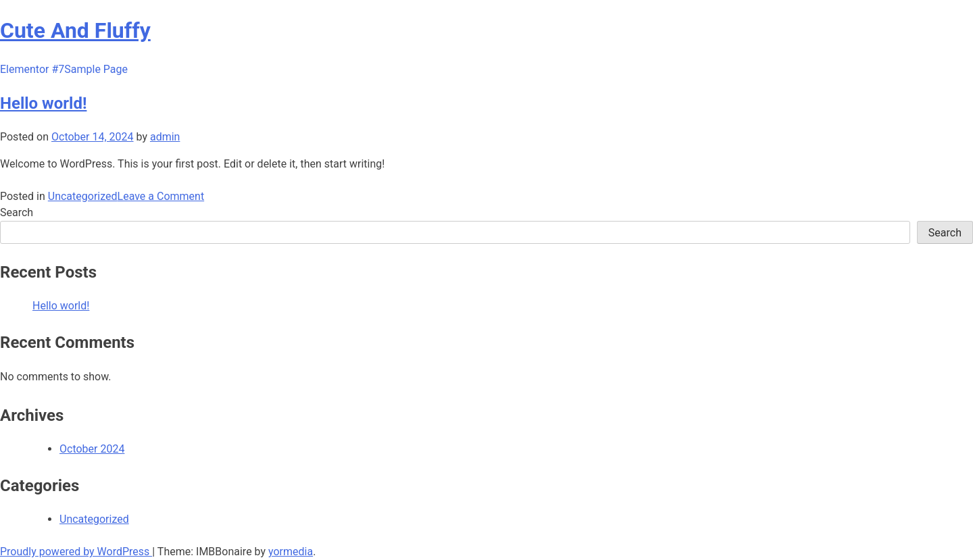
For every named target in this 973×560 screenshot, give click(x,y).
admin (165, 137)
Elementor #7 (32, 69)
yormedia (291, 552)
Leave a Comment (161, 196)
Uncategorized (83, 196)
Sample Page (96, 69)
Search (17, 212)
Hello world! (43, 103)
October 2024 (92, 449)
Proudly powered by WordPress (76, 552)
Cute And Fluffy (75, 30)
